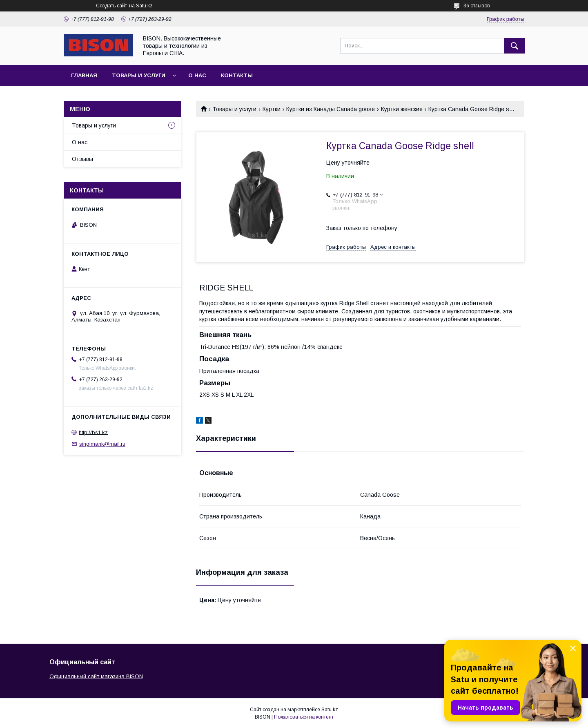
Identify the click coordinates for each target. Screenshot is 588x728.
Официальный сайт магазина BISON (96, 676)
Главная (84, 75)
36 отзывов (477, 6)
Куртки (272, 109)
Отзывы (82, 159)
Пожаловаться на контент (304, 717)
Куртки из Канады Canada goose (331, 109)
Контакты (237, 75)
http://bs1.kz (93, 432)
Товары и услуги (139, 75)
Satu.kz (330, 710)
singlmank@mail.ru (102, 444)
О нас (197, 75)
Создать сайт (111, 6)
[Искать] (514, 46)
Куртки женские (402, 109)
